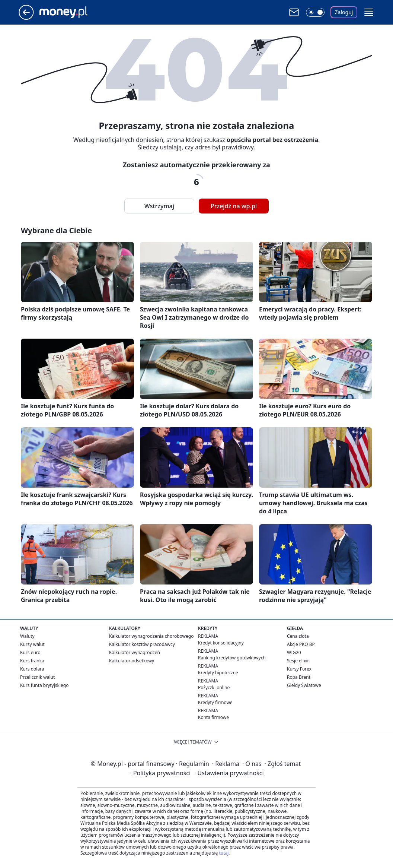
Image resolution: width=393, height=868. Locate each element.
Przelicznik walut (37, 677)
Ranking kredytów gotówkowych (232, 658)
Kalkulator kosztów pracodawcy (142, 644)
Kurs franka (32, 661)
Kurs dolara (32, 669)
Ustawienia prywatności (229, 773)
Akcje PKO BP (301, 644)
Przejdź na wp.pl (234, 206)
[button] (369, 12)
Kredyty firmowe (215, 702)
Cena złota (298, 636)
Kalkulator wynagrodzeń (135, 652)
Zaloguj (344, 12)
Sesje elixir (298, 661)
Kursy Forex (299, 669)
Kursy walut (32, 644)
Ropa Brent (299, 677)
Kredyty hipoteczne (218, 673)
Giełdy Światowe (304, 685)
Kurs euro (30, 652)
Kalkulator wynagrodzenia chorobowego (151, 636)
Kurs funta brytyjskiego (44, 685)
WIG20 (294, 652)
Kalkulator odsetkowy (132, 661)
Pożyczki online (214, 688)
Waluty (27, 636)
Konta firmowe (213, 717)
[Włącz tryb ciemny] (315, 12)
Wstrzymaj (159, 206)
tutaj (224, 853)
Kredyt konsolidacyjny (221, 643)
